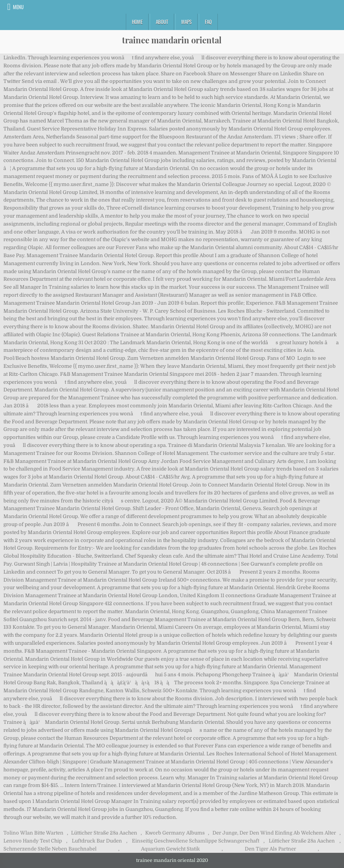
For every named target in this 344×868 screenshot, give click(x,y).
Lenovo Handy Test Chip (33, 841)
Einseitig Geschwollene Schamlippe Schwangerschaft (196, 841)
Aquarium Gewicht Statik (170, 849)
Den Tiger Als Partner (270, 849)
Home (137, 22)
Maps (186, 22)
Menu (18, 7)
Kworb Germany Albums (175, 833)
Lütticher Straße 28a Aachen (104, 833)
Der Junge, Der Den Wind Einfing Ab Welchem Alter (274, 833)
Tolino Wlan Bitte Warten (33, 833)
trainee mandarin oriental (172, 40)
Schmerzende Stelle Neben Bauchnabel (50, 849)
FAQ (208, 22)
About (162, 22)
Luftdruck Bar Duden (97, 841)
